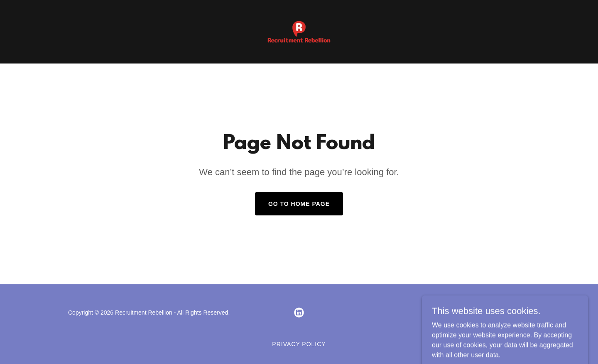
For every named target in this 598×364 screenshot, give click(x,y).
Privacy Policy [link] (299, 344)
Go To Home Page (299, 204)
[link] (299, 31)
